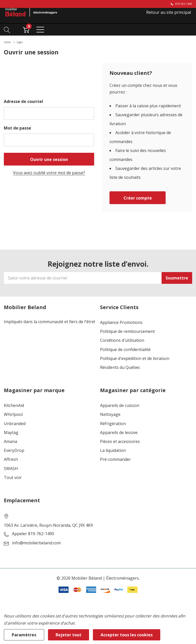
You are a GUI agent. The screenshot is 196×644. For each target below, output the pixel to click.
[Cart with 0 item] (26, 29)
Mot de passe (17, 128)
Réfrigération (113, 424)
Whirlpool (13, 414)
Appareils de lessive (119, 433)
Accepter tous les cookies (127, 635)
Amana (10, 442)
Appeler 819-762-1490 (33, 534)
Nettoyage (110, 414)
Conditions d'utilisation (122, 340)
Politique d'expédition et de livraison (135, 359)
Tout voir (13, 478)
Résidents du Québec (120, 367)
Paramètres (24, 635)
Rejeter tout (69, 635)
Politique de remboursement (127, 331)
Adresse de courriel (23, 101)
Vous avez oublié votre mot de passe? (49, 173)
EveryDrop (14, 450)
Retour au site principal (169, 12)
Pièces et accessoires (120, 442)
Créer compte (138, 198)
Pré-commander (115, 459)
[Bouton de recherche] (7, 29)
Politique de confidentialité (125, 350)
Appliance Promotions (121, 323)
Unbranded (15, 424)
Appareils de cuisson (120, 406)
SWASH (11, 469)
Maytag (11, 433)
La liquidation (113, 450)
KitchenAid (14, 406)
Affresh (11, 459)
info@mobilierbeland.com (36, 543)
